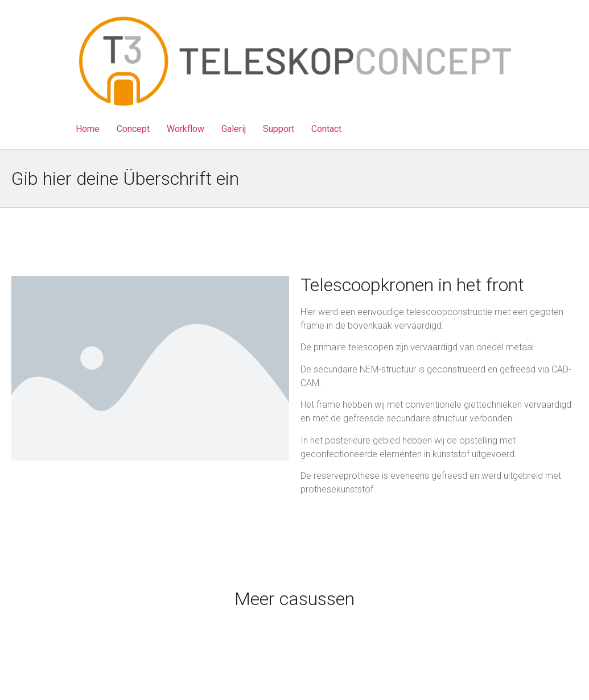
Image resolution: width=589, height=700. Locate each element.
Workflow (186, 129)
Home (88, 129)
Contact (326, 129)
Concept (133, 129)
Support (279, 129)
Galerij (234, 129)
